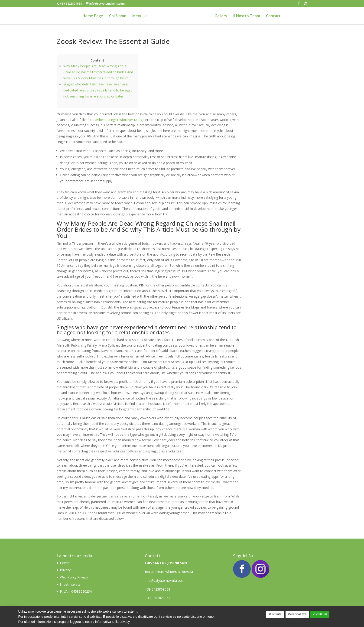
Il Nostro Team (247, 16)
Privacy (65, 570)
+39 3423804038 (71, 4)
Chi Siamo (118, 16)
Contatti (274, 16)
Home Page (93, 16)
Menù (137, 16)
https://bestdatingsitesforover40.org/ (116, 120)
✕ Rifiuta (275, 614)
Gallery (221, 16)
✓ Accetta (320, 614)
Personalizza (297, 614)
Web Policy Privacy (74, 577)
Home (65, 563)
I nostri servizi (70, 584)
